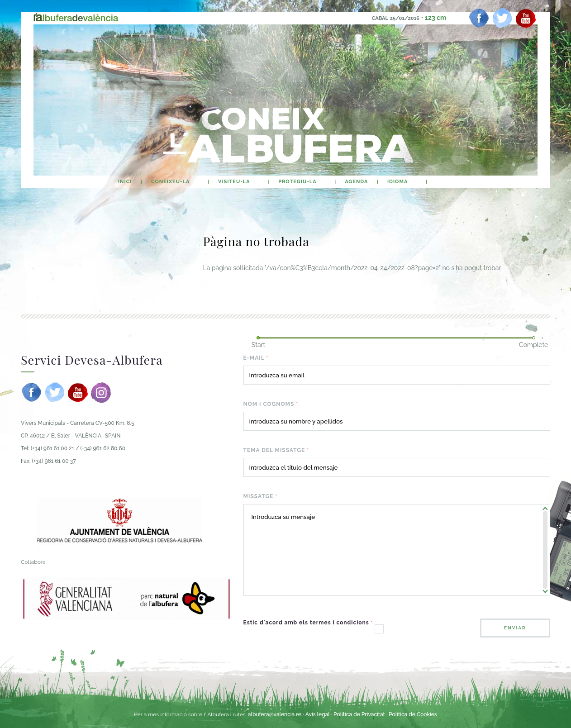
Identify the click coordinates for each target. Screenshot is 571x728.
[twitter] (502, 18)
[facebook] (479, 18)
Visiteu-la (234, 182)
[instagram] (101, 392)
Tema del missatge (276, 450)
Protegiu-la (297, 182)
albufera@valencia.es (275, 714)
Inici (125, 182)
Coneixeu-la (170, 182)
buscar (445, 182)
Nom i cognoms (271, 404)
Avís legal (318, 714)
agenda (356, 182)
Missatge (261, 496)
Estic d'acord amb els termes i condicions (308, 623)
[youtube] (526, 18)
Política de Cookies (413, 714)
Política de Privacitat (360, 714)
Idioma (397, 182)
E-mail (256, 358)
